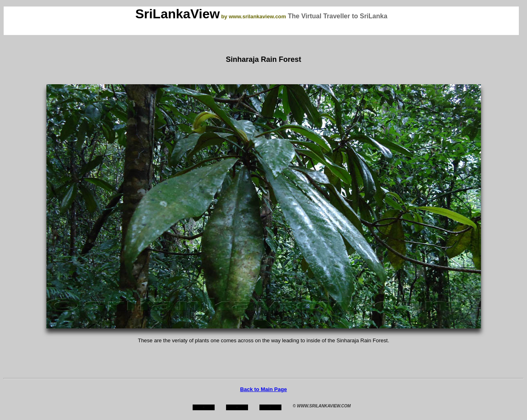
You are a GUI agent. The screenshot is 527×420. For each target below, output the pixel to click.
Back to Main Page (264, 389)
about (237, 407)
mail (270, 407)
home (203, 407)
